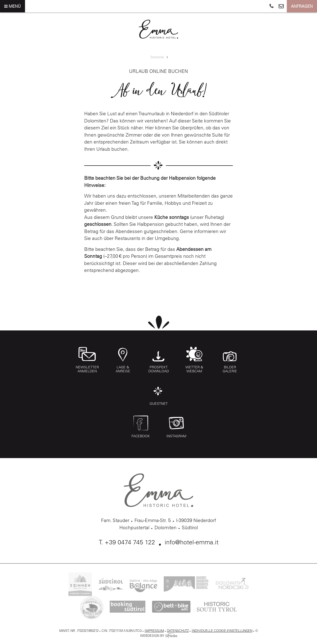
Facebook (141, 429)
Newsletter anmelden (87, 360)
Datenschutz (178, 630)
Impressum (154, 630)
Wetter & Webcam (194, 360)
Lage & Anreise (123, 360)
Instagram (176, 429)
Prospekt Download (159, 360)
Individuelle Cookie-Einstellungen (222, 630)
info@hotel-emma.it (192, 542)
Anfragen (302, 6)
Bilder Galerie (230, 360)
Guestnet (159, 394)
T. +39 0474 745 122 (127, 542)
